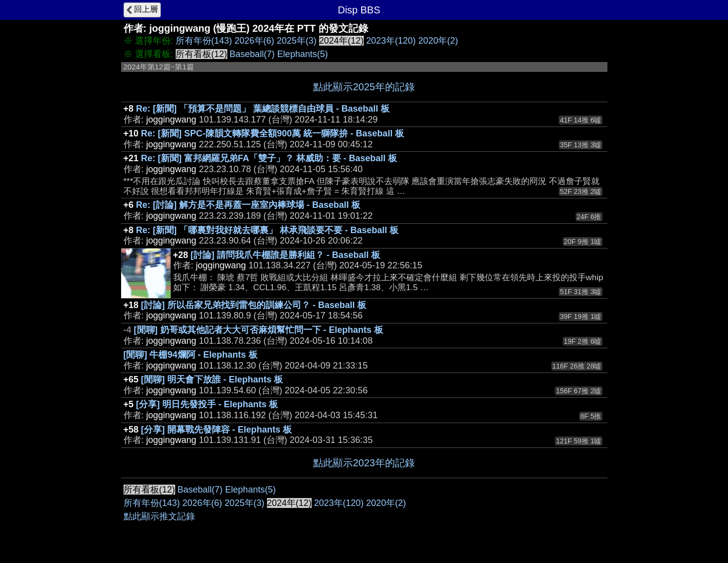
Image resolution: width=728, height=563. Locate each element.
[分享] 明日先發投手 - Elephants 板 (207, 404)
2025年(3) (297, 41)
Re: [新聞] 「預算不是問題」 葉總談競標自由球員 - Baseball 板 (263, 109)
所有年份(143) (204, 41)
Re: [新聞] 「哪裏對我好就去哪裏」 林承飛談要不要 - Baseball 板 (267, 230)
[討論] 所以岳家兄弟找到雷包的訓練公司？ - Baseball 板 (254, 305)
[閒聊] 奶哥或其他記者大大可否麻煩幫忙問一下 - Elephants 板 (259, 330)
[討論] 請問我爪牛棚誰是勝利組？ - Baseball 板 (285, 255)
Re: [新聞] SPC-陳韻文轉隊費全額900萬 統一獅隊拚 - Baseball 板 (272, 133)
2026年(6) (255, 41)
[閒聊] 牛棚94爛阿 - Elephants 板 (191, 355)
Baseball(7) (252, 54)
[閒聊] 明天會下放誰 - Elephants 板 (212, 379)
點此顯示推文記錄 (159, 516)
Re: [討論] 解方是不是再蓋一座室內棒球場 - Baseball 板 (248, 205)
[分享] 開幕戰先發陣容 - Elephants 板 (216, 430)
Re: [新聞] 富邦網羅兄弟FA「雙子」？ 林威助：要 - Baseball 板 (269, 158)
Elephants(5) (303, 54)
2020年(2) (438, 41)
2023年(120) (391, 41)
